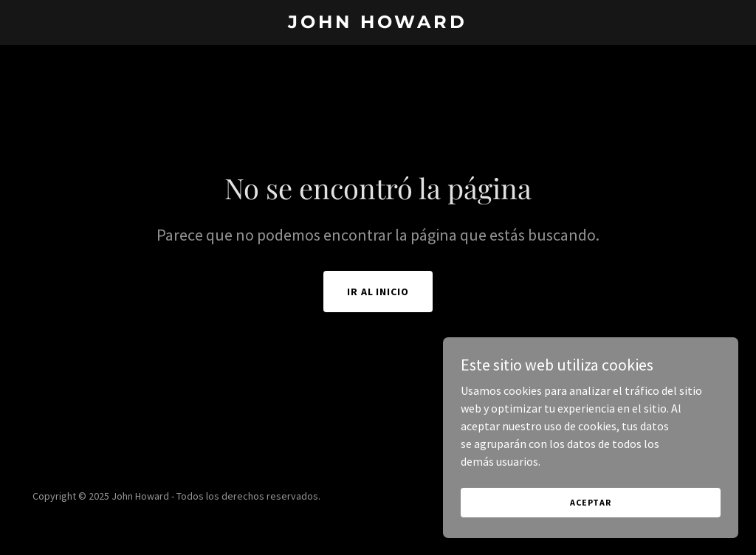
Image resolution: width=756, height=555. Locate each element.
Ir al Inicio (378, 292)
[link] (378, 24)
